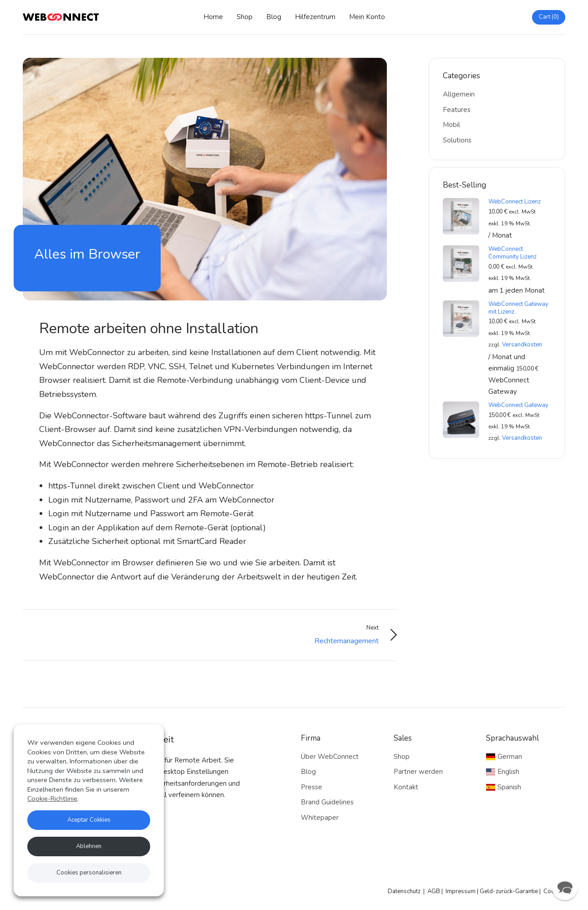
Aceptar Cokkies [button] (89, 820)
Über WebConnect (330, 757)
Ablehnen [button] (89, 846)
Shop (245, 17)
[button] (565, 887)
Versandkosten (522, 345)
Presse (312, 787)
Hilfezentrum (315, 17)
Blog (274, 17)
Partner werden (418, 772)
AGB (434, 891)
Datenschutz (404, 891)
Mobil (451, 125)
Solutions (457, 140)
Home (213, 17)
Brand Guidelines (327, 802)
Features (457, 110)
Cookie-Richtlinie (52, 798)
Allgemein (459, 94)
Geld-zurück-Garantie (509, 891)
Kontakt (406, 787)
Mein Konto (367, 17)
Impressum (461, 891)
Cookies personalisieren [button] (89, 873)
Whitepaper (320, 818)
